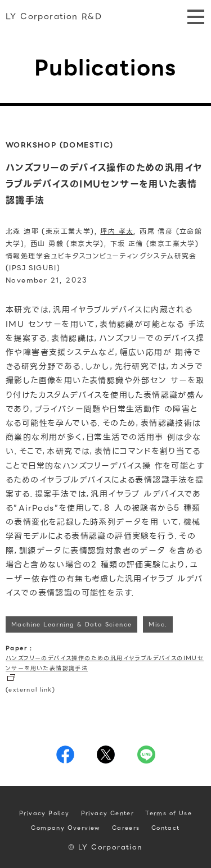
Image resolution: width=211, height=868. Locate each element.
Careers (126, 828)
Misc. (158, 624)
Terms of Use (169, 813)
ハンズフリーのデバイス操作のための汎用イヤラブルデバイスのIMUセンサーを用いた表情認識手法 (105, 663)
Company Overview (66, 828)
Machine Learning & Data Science (71, 624)
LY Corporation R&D (54, 16)
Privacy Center (108, 813)
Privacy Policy (44, 813)
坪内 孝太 (117, 231)
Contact (166, 828)
